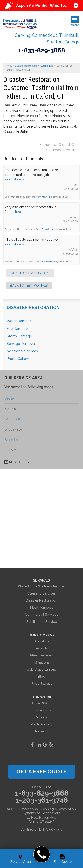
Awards (42, 648)
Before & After (42, 703)
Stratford (48, 229)
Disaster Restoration (33, 307)
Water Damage (19, 321)
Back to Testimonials (29, 285)
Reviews (42, 731)
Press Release (42, 684)
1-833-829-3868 (42, 50)
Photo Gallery (18, 359)
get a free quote (42, 772)
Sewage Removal (21, 344)
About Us (42, 641)
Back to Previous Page (30, 273)
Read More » (14, 179)
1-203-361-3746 (42, 800)
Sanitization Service (42, 622)
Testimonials (42, 710)
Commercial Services (41, 615)
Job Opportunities (42, 669)
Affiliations (41, 662)
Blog (42, 677)
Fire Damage (17, 329)
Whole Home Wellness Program (42, 586)
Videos (41, 717)
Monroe (47, 197)
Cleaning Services (41, 593)
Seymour (48, 262)
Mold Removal (41, 608)
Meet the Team (42, 655)
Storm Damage (19, 336)
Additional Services (22, 351)
